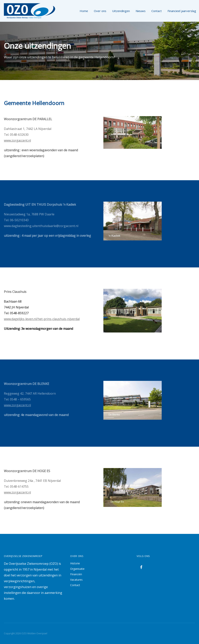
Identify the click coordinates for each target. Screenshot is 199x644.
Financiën (76, 574)
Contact (75, 585)
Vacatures (76, 580)
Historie (75, 563)
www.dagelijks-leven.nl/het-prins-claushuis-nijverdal (42, 319)
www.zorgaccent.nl (17, 140)
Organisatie (77, 569)
